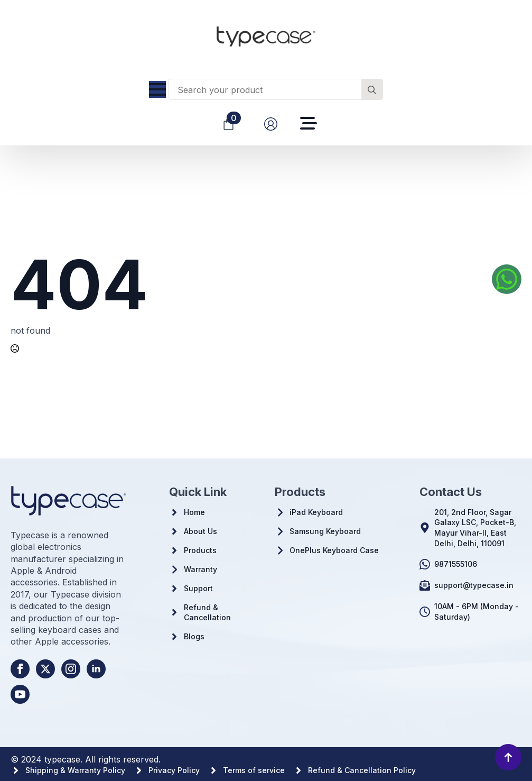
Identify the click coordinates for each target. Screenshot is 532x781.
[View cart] (228, 124)
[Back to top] (508, 757)
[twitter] (45, 669)
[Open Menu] (157, 89)
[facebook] (20, 669)
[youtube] (20, 694)
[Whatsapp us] (507, 279)
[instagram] (71, 669)
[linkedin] (96, 669)
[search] (372, 90)
